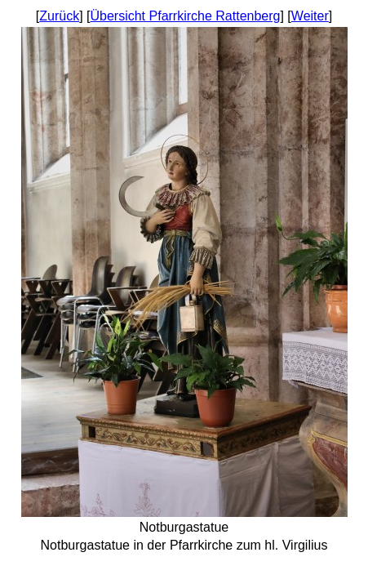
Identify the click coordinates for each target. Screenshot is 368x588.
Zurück (59, 16)
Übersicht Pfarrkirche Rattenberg (185, 16)
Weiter (310, 16)
